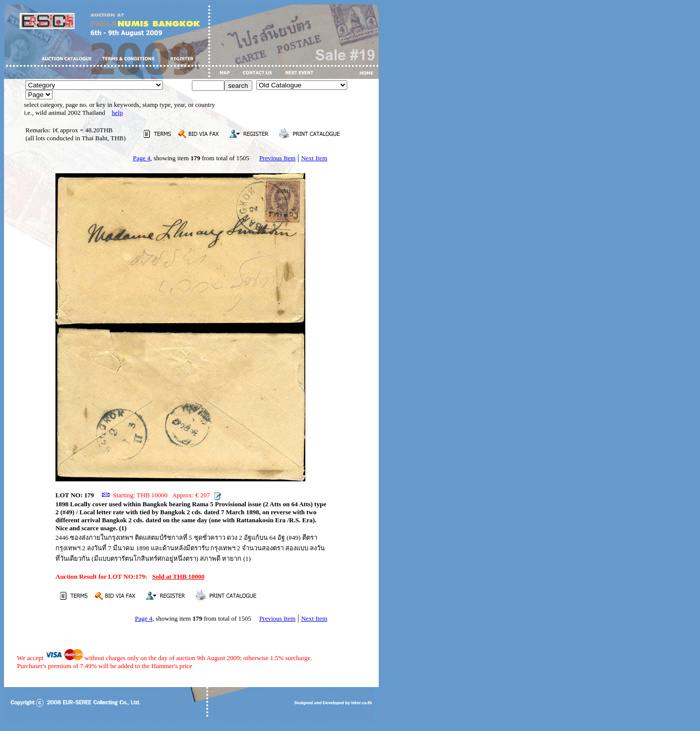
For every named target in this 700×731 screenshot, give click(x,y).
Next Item (314, 158)
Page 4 (142, 158)
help (117, 113)
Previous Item (278, 158)
